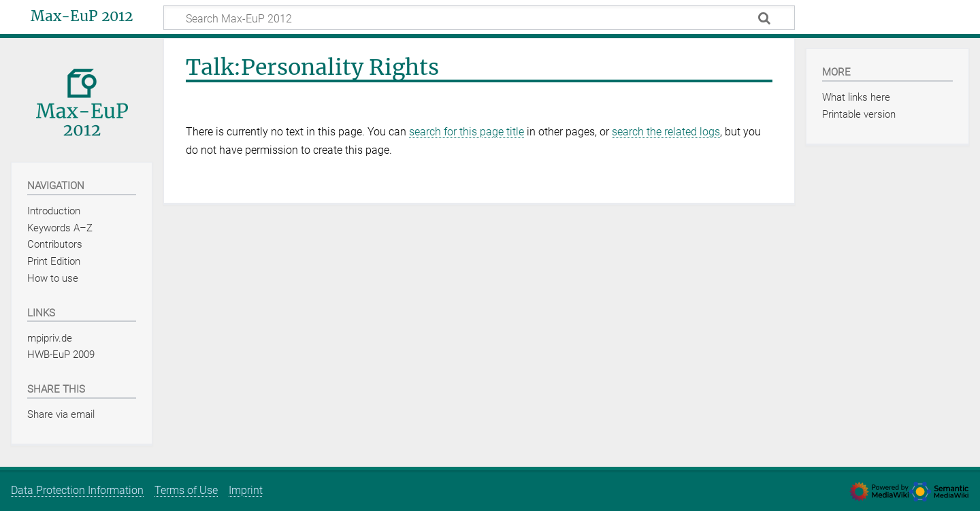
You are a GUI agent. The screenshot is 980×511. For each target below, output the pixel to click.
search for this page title (467, 132)
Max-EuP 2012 (82, 16)
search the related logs (666, 132)
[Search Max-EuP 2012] (479, 18)
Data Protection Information (77, 490)
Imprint (246, 490)
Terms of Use (186, 490)
